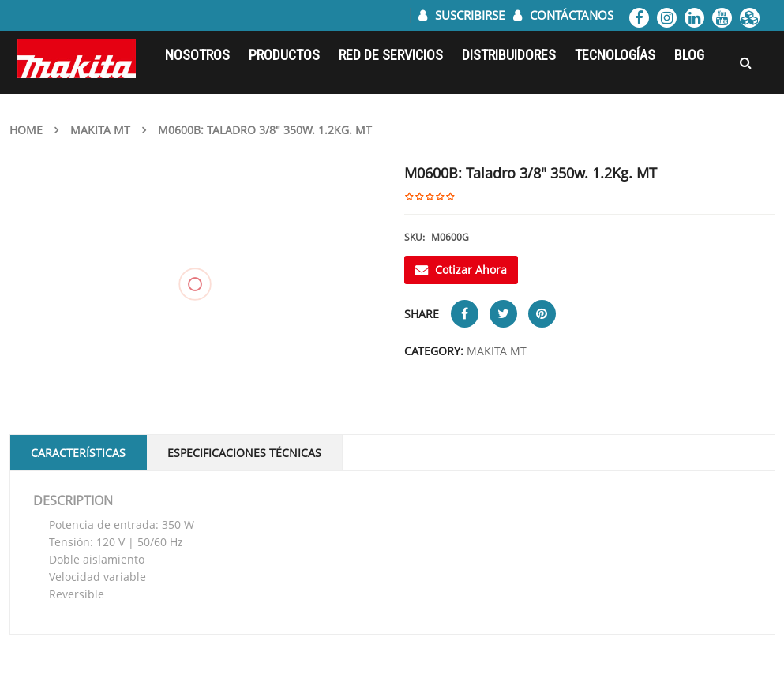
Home (26, 130)
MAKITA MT (100, 130)
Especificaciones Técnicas (244, 453)
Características (78, 453)
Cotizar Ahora (461, 270)
